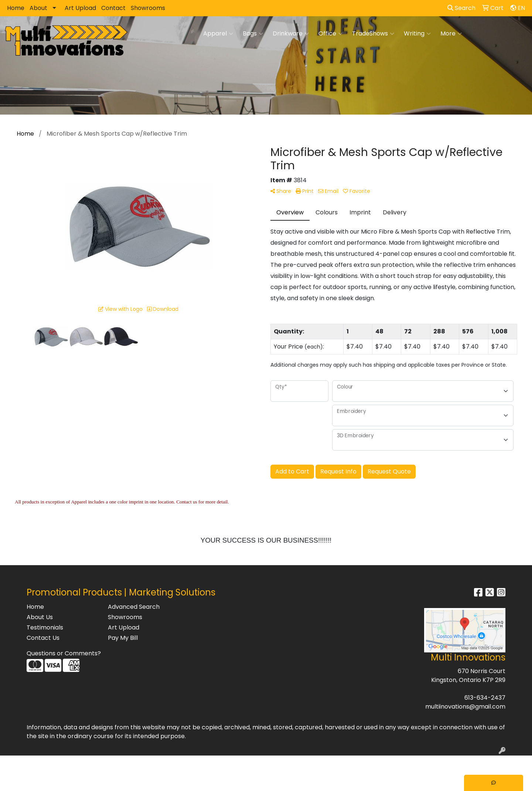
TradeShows (373, 34)
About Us (40, 617)
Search (461, 8)
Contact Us (43, 638)
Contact (113, 8)
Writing (417, 34)
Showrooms (148, 8)
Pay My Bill (123, 638)
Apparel (218, 34)
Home (16, 8)
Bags (253, 34)
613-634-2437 (485, 698)
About (38, 8)
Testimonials (45, 627)
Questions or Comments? (64, 653)
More (451, 34)
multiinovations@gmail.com (465, 707)
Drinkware (291, 34)
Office (330, 34)
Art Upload (80, 8)
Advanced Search (134, 607)
